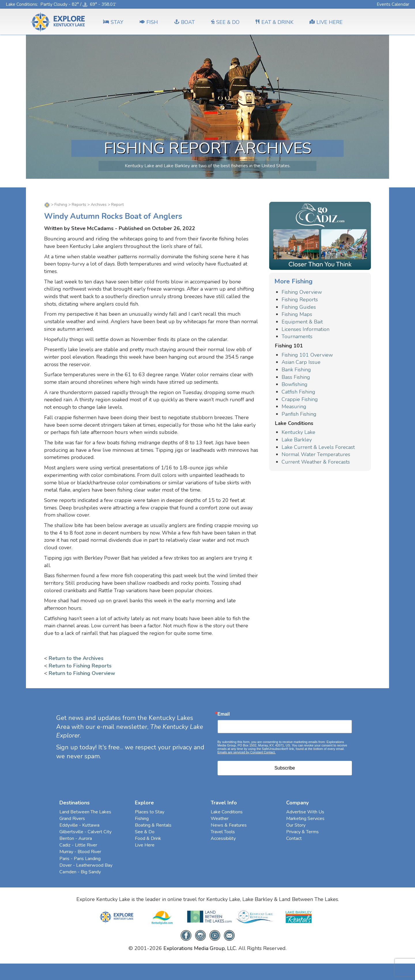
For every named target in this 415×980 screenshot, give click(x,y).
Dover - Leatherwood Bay (86, 865)
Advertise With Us (305, 812)
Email (224, 714)
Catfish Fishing (298, 392)
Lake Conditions (21, 4)
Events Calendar (393, 4)
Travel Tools (223, 832)
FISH (149, 22)
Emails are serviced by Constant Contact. (247, 752)
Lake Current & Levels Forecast (318, 447)
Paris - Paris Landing (80, 859)
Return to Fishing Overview (82, 673)
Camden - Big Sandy (80, 872)
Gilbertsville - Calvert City (85, 832)
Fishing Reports (300, 300)
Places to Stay (150, 812)
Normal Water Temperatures (316, 454)
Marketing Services (305, 819)
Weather (220, 819)
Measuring (294, 407)
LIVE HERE (326, 22)
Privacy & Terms (302, 832)
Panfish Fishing (299, 414)
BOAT (184, 22)
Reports (79, 205)
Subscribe (285, 768)
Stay (113, 22)
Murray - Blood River (80, 852)
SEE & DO (225, 22)
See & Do (145, 832)
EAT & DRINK (275, 22)
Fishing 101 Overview (307, 355)
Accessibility (223, 838)
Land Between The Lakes (85, 812)
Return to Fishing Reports (80, 666)
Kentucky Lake (298, 432)
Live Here (145, 845)
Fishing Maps (297, 314)
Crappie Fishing (300, 399)
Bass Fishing (296, 377)
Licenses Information (305, 329)
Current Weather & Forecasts (316, 462)
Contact (294, 838)
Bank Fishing (296, 370)
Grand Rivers (72, 819)
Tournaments (297, 336)
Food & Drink (148, 838)
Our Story (296, 825)
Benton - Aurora (76, 838)
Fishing (61, 205)
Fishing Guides (299, 307)
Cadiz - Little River (78, 845)
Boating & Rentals (153, 825)
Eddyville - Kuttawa (79, 825)
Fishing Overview (302, 292)
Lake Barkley (297, 440)
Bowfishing (295, 384)
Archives (99, 205)
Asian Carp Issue (301, 362)
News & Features (229, 825)
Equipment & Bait (302, 322)
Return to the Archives (76, 658)
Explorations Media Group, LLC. (200, 948)
